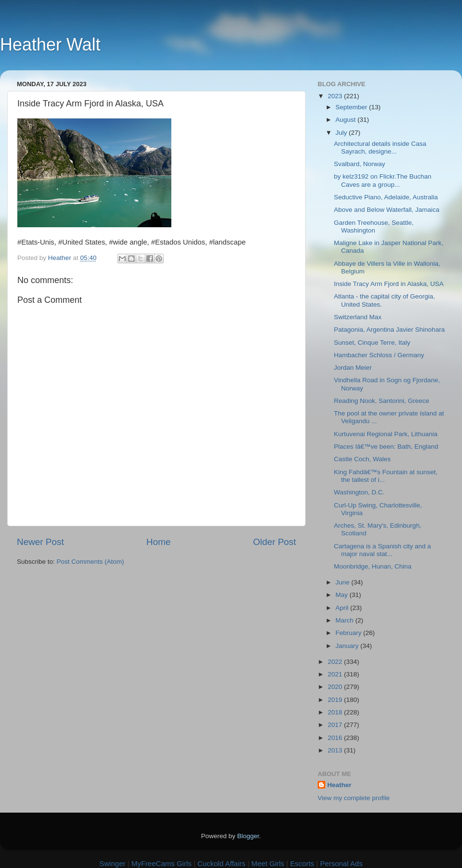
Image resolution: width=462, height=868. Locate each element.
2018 (336, 712)
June (343, 582)
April (343, 608)
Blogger (248, 836)
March (345, 620)
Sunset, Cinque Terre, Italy (372, 343)
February (349, 633)
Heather (339, 785)
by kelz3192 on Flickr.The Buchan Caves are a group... (383, 180)
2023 (336, 96)
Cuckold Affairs (221, 863)
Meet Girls (268, 863)
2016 (336, 738)
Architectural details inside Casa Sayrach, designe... (380, 148)
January (348, 646)
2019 (336, 700)
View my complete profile (354, 798)
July (342, 133)
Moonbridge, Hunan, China (373, 566)
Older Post (275, 542)
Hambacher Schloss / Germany (379, 355)
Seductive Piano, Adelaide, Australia (386, 197)
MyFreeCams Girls (161, 863)
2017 (336, 725)
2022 (336, 662)
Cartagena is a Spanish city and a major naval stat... (383, 550)
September (352, 107)
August (346, 120)
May (342, 595)
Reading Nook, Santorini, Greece (382, 401)
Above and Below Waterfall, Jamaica (387, 210)
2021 (336, 674)
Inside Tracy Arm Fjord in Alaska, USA (389, 284)
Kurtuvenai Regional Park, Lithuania (386, 434)
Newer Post (40, 542)
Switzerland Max (358, 317)
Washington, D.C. (359, 492)
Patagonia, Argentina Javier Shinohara (389, 330)
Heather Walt (50, 45)
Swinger (113, 863)
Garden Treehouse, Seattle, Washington (374, 227)
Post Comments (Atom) (90, 562)
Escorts (302, 863)
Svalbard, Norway (360, 164)
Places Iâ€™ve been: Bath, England (386, 447)
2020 (336, 687)
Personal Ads (341, 863)
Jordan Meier (353, 368)
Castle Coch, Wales (362, 459)
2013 (336, 750)
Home (158, 542)
